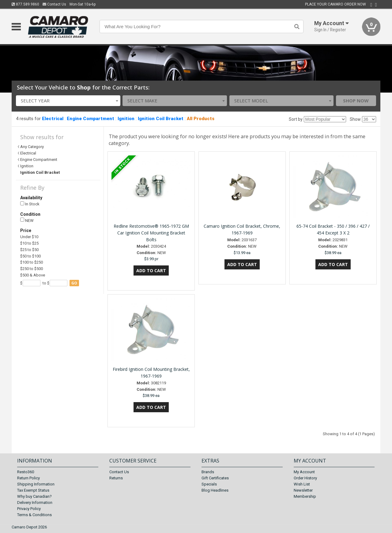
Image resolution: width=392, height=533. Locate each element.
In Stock (30, 204)
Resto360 (26, 472)
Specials (209, 484)
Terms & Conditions (34, 515)
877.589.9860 (25, 4)
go (74, 283)
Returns (116, 478)
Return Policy (28, 478)
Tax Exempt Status (33, 490)
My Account (304, 472)
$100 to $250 (32, 262)
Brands (208, 472)
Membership (305, 496)
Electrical (53, 119)
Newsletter (303, 490)
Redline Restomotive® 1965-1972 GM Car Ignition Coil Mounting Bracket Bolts (151, 233)
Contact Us (54, 4)
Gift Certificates (215, 478)
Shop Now (356, 101)
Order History (305, 478)
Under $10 (29, 237)
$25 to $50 (29, 250)
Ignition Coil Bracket (161, 119)
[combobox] (68, 101)
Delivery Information (35, 503)
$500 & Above (33, 275)
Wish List (302, 484)
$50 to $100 (30, 256)
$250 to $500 (32, 269)
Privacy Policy (29, 509)
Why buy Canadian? (34, 496)
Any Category (32, 147)
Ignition (126, 119)
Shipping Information (36, 484)
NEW (27, 220)
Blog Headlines (215, 490)
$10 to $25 (29, 243)
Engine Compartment (90, 119)
